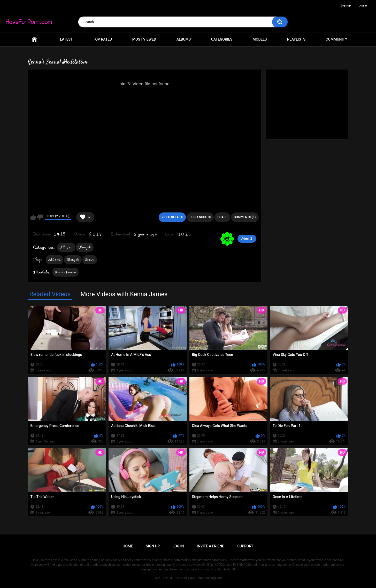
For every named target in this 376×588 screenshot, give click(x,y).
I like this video (33, 217)
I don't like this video (40, 217)
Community (336, 39)
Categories (222, 39)
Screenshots (200, 217)
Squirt (90, 260)
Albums (184, 39)
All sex (55, 260)
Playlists (296, 39)
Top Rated (102, 39)
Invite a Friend (211, 546)
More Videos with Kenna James (124, 294)
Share (222, 217)
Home (34, 39)
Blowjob (85, 247)
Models (260, 39)
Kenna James (66, 272)
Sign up (346, 5)
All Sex (66, 247)
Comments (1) (245, 217)
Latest (66, 39)
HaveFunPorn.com (174, 578)
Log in (363, 5)
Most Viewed (144, 39)
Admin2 (247, 239)
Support (245, 546)
